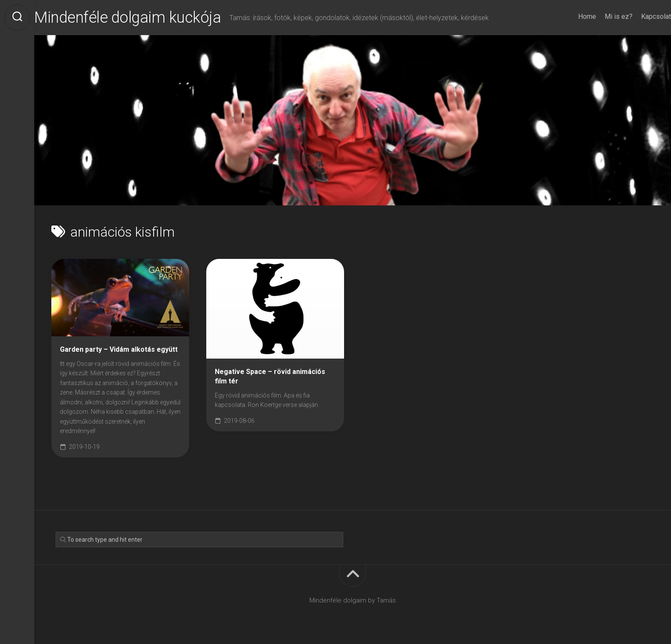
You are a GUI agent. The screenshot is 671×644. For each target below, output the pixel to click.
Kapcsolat (639, 16)
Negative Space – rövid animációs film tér (270, 377)
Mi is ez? (601, 16)
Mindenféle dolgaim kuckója (145, 18)
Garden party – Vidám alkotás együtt (119, 349)
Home (570, 16)
